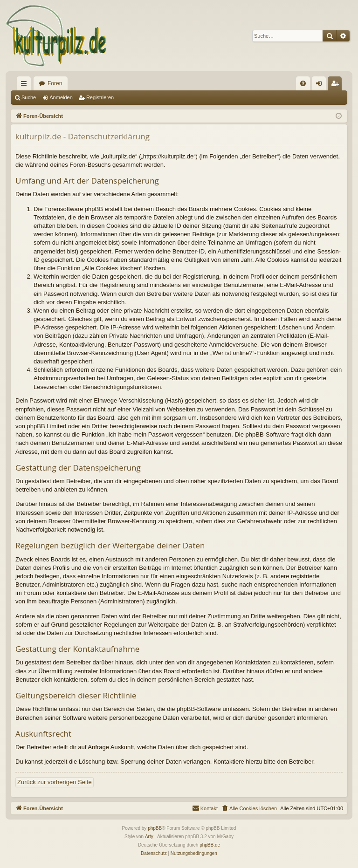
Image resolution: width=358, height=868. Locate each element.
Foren (55, 83)
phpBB (155, 828)
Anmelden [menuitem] (321, 85)
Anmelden (61, 97)
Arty (149, 837)
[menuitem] (303, 83)
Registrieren (100, 97)
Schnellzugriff (26, 85)
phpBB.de (210, 845)
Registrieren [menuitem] (337, 85)
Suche (29, 97)
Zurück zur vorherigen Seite (55, 782)
